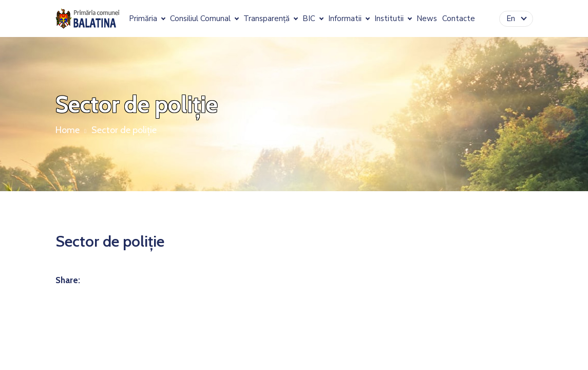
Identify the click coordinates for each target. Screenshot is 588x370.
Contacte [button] (459, 19)
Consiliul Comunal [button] (201, 19)
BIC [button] (310, 19)
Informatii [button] (346, 19)
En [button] (512, 18)
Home (68, 130)
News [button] (427, 19)
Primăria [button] (144, 19)
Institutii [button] (390, 19)
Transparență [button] (268, 19)
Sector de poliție (124, 130)
